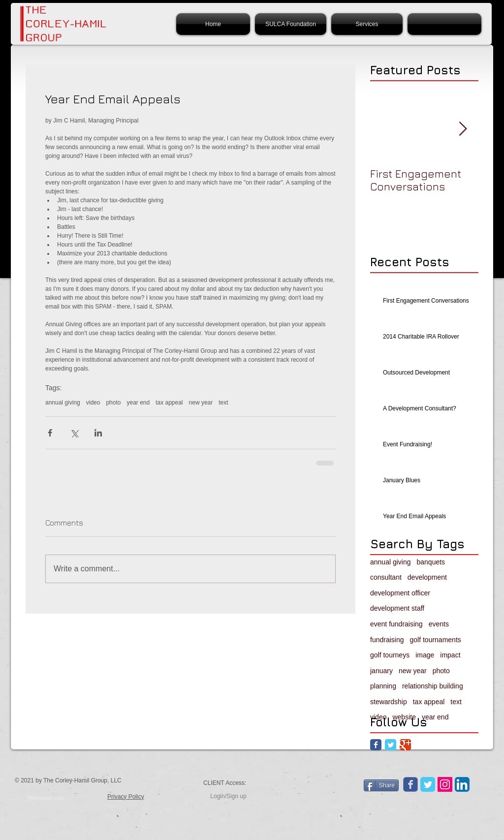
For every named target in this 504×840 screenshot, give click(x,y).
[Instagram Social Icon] (445, 784)
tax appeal (169, 403)
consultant (386, 577)
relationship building (433, 686)
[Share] (381, 785)
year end (138, 403)
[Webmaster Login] (47, 798)
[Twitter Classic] (391, 745)
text (223, 403)
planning (383, 686)
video (93, 403)
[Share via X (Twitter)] (74, 433)
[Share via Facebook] (50, 433)
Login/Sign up (228, 796)
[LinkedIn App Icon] (462, 784)
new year (201, 403)
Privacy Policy (126, 797)
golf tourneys (390, 655)
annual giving (63, 403)
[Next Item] (463, 129)
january (381, 671)
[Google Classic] (405, 745)
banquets (431, 562)
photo (113, 403)
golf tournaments (436, 640)
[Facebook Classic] (376, 745)
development (427, 577)
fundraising (387, 640)
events (439, 624)
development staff (397, 608)
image (425, 655)
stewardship (389, 702)
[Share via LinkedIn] (98, 433)
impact (450, 655)
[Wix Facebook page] (410, 784)
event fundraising (396, 624)
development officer (400, 593)
